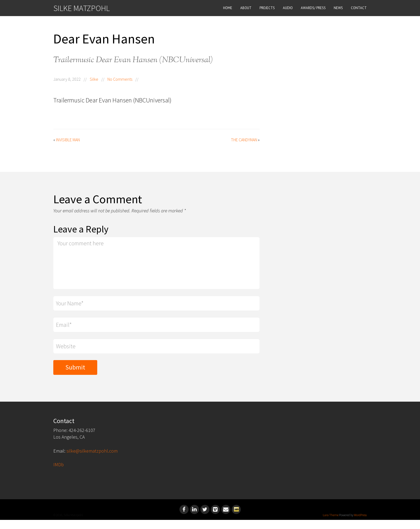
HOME (228, 8)
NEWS (338, 8)
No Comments (120, 79)
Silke (94, 79)
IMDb (59, 465)
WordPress (360, 515)
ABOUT (246, 8)
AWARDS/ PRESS (313, 8)
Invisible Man (68, 140)
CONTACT (359, 8)
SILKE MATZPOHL (82, 8)
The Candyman (244, 140)
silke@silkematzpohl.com (92, 451)
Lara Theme (331, 515)
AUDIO (288, 8)
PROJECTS (267, 8)
